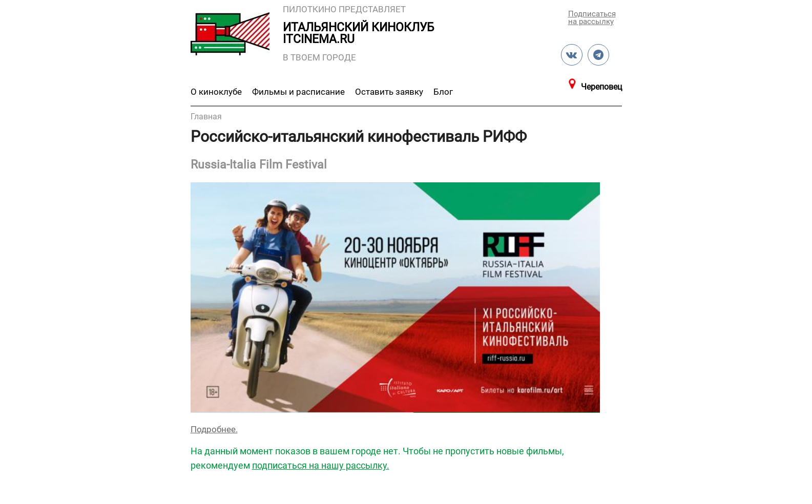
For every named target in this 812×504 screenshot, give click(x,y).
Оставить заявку (389, 92)
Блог (443, 92)
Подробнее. (214, 429)
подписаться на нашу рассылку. (321, 465)
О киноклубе (216, 92)
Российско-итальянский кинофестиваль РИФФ (359, 136)
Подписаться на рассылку (591, 17)
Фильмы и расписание (298, 92)
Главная (206, 117)
